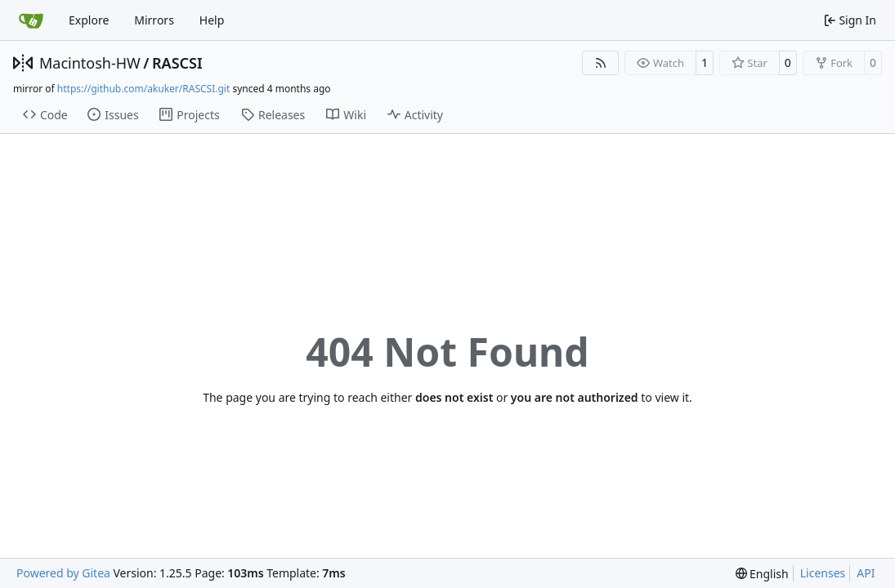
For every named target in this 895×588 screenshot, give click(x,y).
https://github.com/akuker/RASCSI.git (143, 89)
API (866, 573)
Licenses (823, 573)
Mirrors (154, 20)
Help (212, 20)
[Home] (31, 20)
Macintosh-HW (90, 63)
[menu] (762, 574)
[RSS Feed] (601, 63)
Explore (89, 20)
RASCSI (177, 63)
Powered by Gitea (63, 573)
